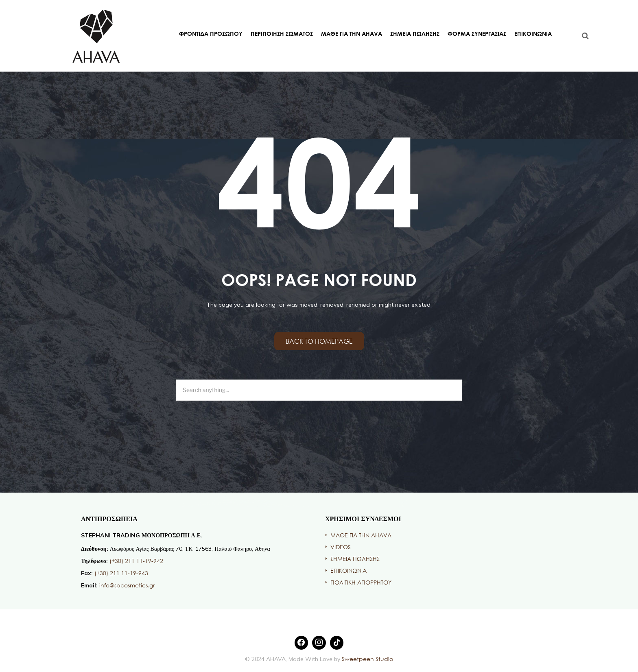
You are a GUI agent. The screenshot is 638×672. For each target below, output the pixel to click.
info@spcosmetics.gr (127, 585)
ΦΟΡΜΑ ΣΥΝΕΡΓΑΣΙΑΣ (477, 34)
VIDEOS (341, 547)
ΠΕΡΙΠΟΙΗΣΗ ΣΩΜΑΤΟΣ (282, 34)
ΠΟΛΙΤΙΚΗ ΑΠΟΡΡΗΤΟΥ (361, 582)
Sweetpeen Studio (367, 659)
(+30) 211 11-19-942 (136, 561)
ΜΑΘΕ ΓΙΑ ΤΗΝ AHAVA (352, 34)
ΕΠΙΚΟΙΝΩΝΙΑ (533, 34)
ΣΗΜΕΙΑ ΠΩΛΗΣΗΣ (415, 34)
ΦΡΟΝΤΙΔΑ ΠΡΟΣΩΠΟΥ (211, 34)
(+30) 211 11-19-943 (121, 573)
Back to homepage (319, 341)
